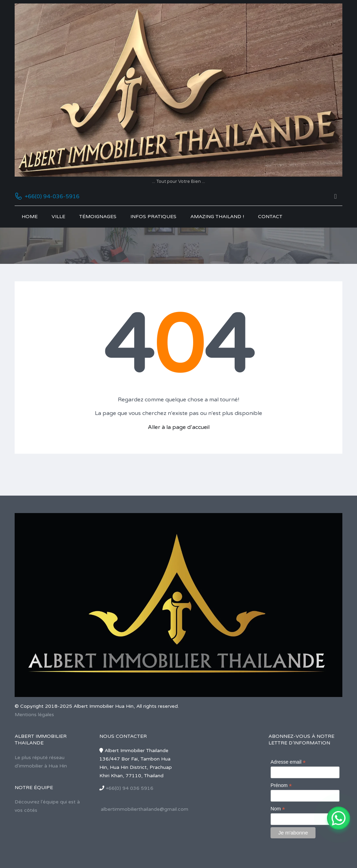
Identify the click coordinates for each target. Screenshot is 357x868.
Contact (270, 217)
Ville (58, 217)
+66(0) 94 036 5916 (130, 788)
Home (30, 217)
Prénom (281, 785)
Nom (278, 809)
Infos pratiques (153, 217)
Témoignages (98, 217)
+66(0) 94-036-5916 (52, 196)
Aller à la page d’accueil (179, 427)
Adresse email (288, 762)
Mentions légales (34, 715)
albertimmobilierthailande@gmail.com (145, 809)
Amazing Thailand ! (217, 217)
